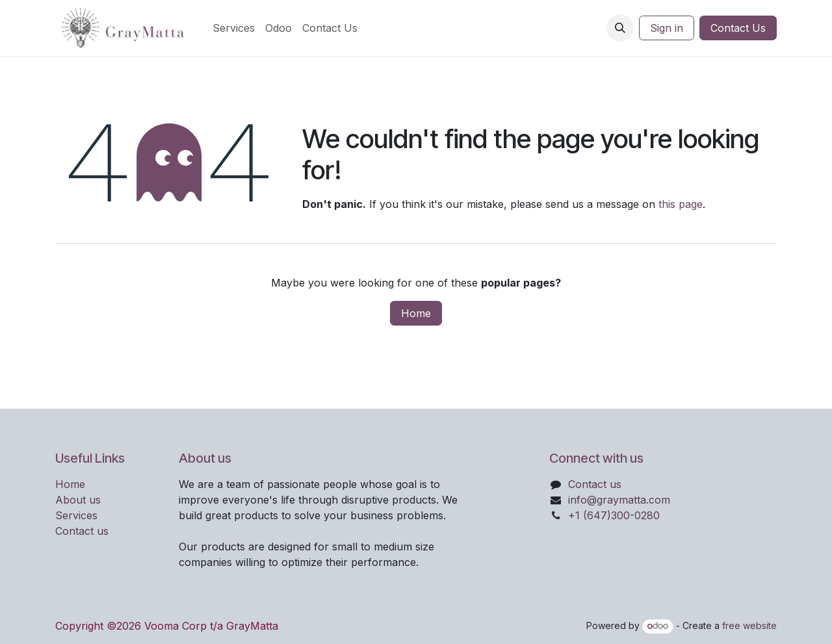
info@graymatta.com (619, 500)
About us (78, 500)
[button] (620, 28)
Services (76, 515)
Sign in (667, 28)
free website (749, 625)
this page (681, 204)
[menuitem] (234, 28)
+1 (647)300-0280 (614, 515)
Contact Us (738, 28)
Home (416, 313)
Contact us (82, 531)
